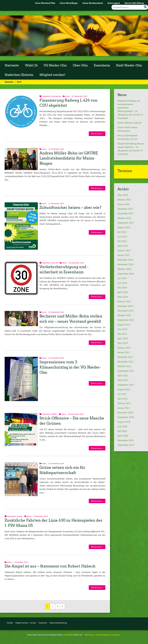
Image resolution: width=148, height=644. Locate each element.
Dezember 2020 (125, 413)
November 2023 (126, 311)
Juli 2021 (122, 394)
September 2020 (126, 417)
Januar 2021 (124, 408)
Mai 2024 (122, 287)
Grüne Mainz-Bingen (69, 3)
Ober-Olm (80, 65)
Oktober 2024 (124, 269)
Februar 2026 (124, 200)
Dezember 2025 (125, 209)
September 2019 (126, 445)
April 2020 (123, 436)
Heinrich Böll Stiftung (134, 3)
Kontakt (10, 623)
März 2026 (123, 195)
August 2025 (124, 227)
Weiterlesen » (97, 134)
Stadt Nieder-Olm (129, 65)
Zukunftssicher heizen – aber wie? (70, 207)
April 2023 (123, 338)
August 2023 (124, 325)
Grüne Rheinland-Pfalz (45, 3)
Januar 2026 (124, 204)
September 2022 (126, 371)
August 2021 (124, 389)
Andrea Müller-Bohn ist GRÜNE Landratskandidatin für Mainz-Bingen (69, 158)
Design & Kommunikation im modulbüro (104, 635)
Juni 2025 (122, 237)
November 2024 (126, 264)
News (67, 96)
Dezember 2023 (125, 306)
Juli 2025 (122, 232)
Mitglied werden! (52, 75)
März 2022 (123, 380)
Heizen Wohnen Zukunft (129, 123)
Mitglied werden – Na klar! (26, 623)
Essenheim (102, 65)
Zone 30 (55, 263)
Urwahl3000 (68, 635)
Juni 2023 (122, 329)
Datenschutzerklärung (58, 623)
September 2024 (126, 274)
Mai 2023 (122, 334)
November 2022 (126, 362)
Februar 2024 (124, 301)
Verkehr (20, 516)
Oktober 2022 (124, 366)
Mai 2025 (122, 241)
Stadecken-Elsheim (19, 75)
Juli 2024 (122, 278)
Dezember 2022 (125, 357)
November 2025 (126, 213)
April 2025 (123, 246)
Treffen (54, 414)
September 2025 (126, 223)
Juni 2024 (122, 283)
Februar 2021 (124, 403)
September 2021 (126, 385)
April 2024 (123, 292)
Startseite (12, 65)
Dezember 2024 (125, 260)
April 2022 (123, 375)
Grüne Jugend (114, 3)
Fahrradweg (56, 96)
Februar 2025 (124, 250)
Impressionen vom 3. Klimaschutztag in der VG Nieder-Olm (70, 367)
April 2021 (123, 399)
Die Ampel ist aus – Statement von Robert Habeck (50, 566)
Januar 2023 (124, 352)
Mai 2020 (122, 431)
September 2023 (126, 320)
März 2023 (123, 343)
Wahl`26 (31, 65)
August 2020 (124, 422)
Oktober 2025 (124, 218)
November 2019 (126, 440)
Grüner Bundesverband (93, 3)
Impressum (43, 623)
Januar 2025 (124, 255)
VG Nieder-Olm (55, 65)
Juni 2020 (122, 426)
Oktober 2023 (124, 315)
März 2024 (123, 297)
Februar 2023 (124, 348)
